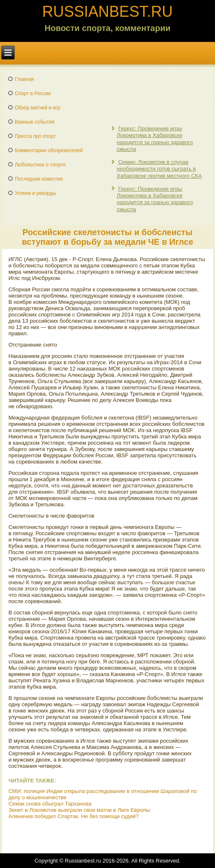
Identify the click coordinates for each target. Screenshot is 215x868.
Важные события (35, 122)
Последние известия (39, 179)
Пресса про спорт (35, 136)
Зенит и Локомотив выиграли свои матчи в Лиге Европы (79, 810)
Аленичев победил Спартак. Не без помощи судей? (74, 816)
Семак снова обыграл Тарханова (50, 804)
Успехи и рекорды (35, 193)
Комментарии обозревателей (49, 150)
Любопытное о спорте (40, 165)
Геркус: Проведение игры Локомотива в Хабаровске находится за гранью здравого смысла (155, 139)
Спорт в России (33, 93)
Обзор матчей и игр (37, 108)
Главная (24, 79)
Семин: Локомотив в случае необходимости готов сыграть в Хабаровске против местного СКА (159, 169)
